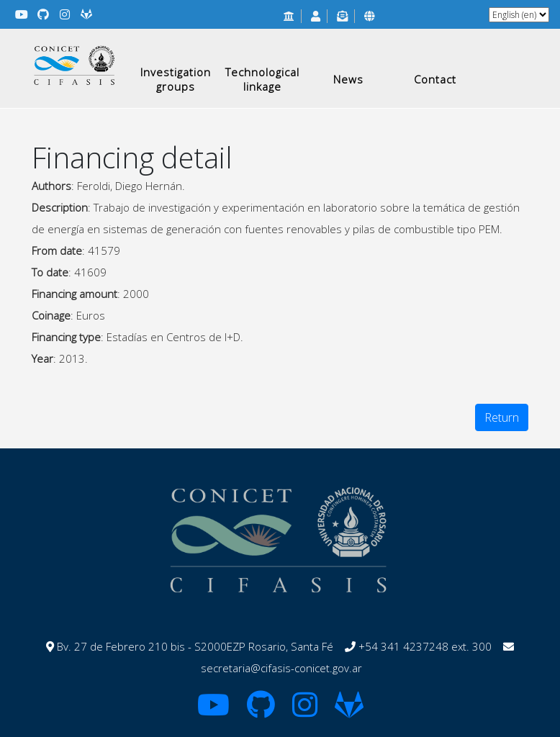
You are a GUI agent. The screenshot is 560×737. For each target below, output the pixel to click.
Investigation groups (176, 79)
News (348, 79)
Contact (435, 79)
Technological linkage (262, 79)
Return (502, 417)
